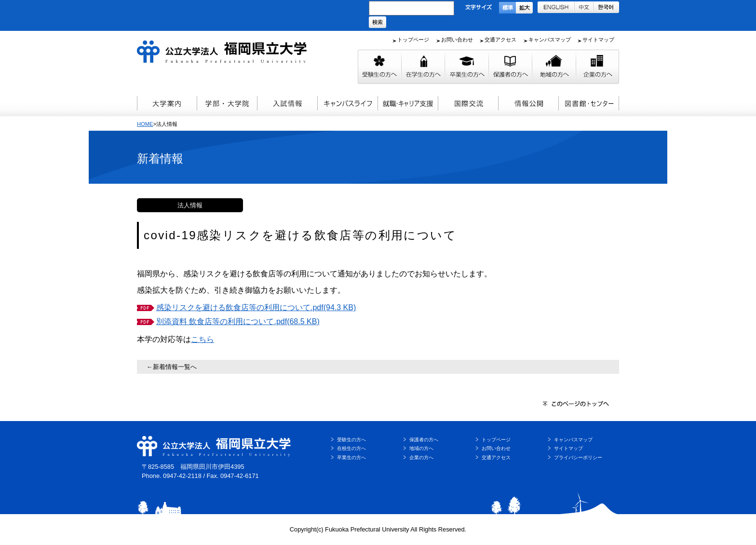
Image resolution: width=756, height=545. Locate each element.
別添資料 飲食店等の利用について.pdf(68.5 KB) (238, 321)
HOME (145, 124)
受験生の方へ (351, 440)
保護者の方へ (424, 440)
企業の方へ (421, 457)
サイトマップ (598, 40)
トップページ (413, 40)
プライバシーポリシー (578, 457)
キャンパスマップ (550, 40)
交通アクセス (500, 40)
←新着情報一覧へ (172, 367)
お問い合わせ (457, 40)
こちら (202, 339)
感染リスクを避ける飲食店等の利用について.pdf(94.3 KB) (256, 307)
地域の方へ (421, 448)
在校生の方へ (351, 448)
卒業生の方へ (351, 457)
